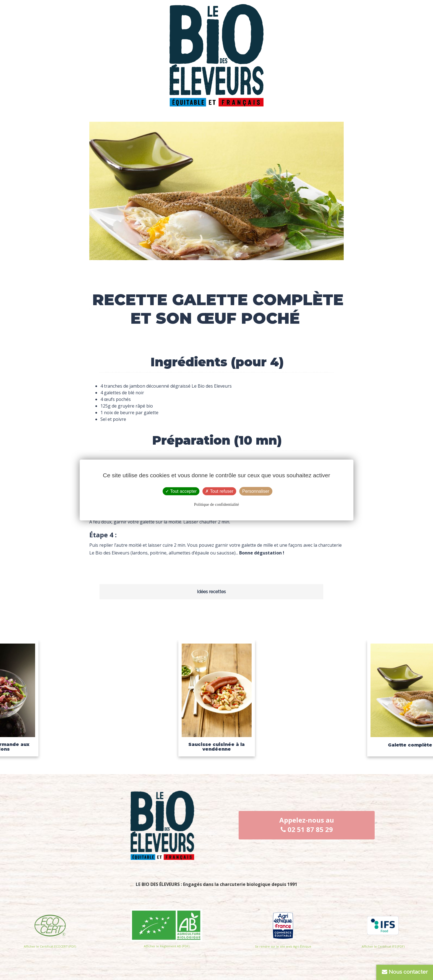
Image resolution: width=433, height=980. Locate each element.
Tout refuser (219, 491)
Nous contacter (405, 972)
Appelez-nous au (307, 825)
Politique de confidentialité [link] (217, 504)
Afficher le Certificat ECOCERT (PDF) (50, 946)
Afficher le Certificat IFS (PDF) (383, 946)
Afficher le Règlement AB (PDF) (167, 946)
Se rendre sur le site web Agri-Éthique (283, 946)
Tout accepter (181, 491)
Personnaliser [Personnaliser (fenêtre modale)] (256, 491)
